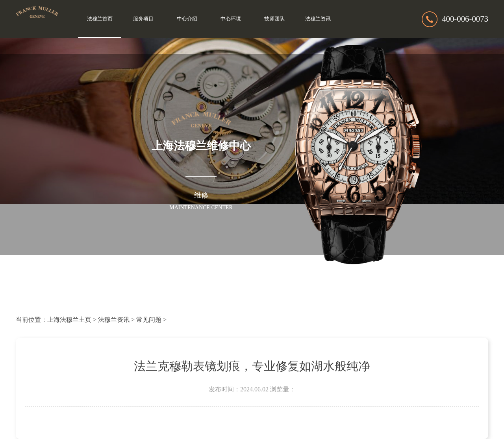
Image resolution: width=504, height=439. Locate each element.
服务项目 (143, 19)
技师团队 (274, 19)
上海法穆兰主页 (69, 320)
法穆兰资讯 (318, 19)
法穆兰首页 (100, 19)
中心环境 (231, 19)
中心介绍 (187, 19)
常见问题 (149, 320)
